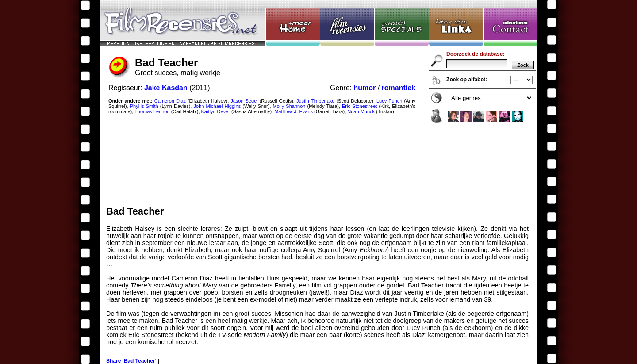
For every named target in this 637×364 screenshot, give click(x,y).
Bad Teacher (318, 103)
